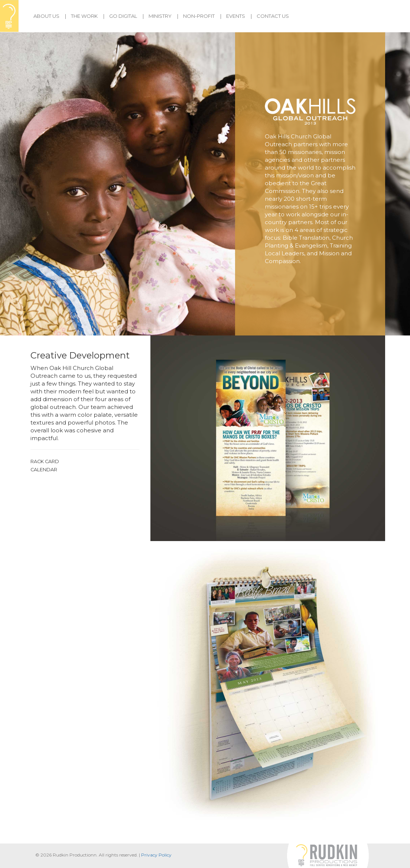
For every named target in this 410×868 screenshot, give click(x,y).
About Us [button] (46, 16)
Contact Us (273, 16)
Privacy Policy (156, 855)
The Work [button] (84, 16)
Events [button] (236, 16)
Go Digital (123, 16)
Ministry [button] (160, 16)
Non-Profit (199, 16)
